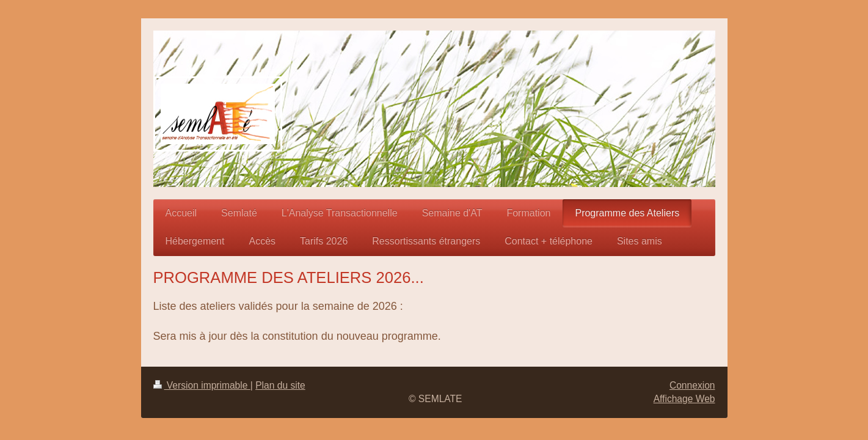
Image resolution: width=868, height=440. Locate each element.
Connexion (692, 385)
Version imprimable (202, 385)
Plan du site (280, 385)
